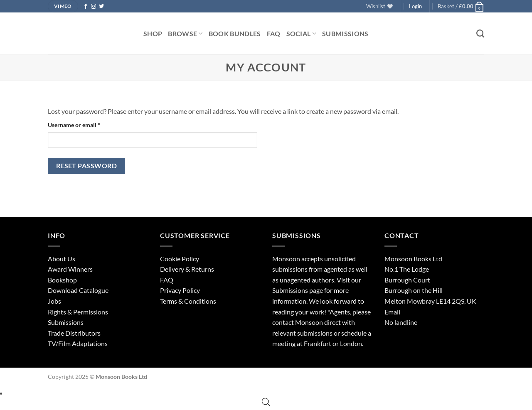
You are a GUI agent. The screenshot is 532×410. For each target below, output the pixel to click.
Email (392, 312)
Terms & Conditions (188, 301)
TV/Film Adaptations (78, 343)
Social (301, 33)
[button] (461, 6)
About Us (62, 259)
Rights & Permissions (78, 312)
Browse (185, 33)
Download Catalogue (78, 290)
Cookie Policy (180, 259)
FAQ (274, 33)
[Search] (480, 33)
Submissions (345, 33)
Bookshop (62, 280)
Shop (153, 33)
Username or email (86, 124)
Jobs (54, 301)
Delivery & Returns (187, 269)
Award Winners (70, 269)
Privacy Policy (180, 290)
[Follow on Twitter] (101, 7)
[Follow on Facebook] (86, 7)
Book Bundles (235, 33)
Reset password (87, 166)
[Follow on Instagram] (94, 7)
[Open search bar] (266, 402)
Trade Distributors (74, 333)
